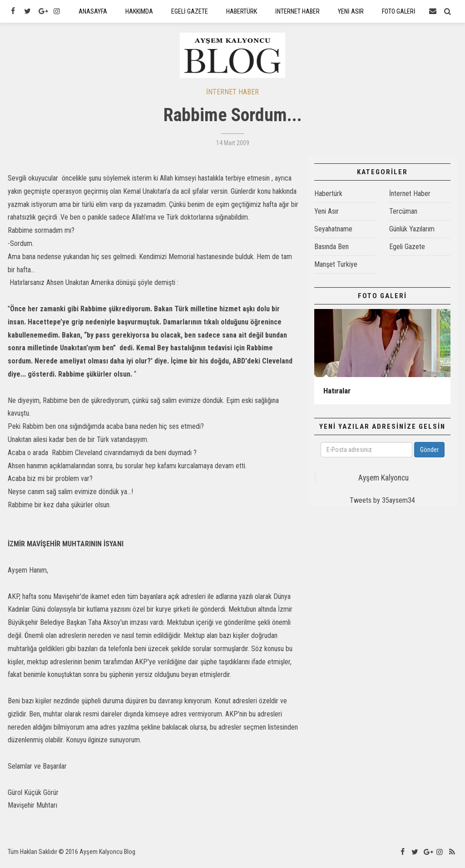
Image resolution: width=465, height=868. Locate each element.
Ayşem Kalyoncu (383, 483)
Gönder (429, 455)
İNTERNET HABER (232, 96)
